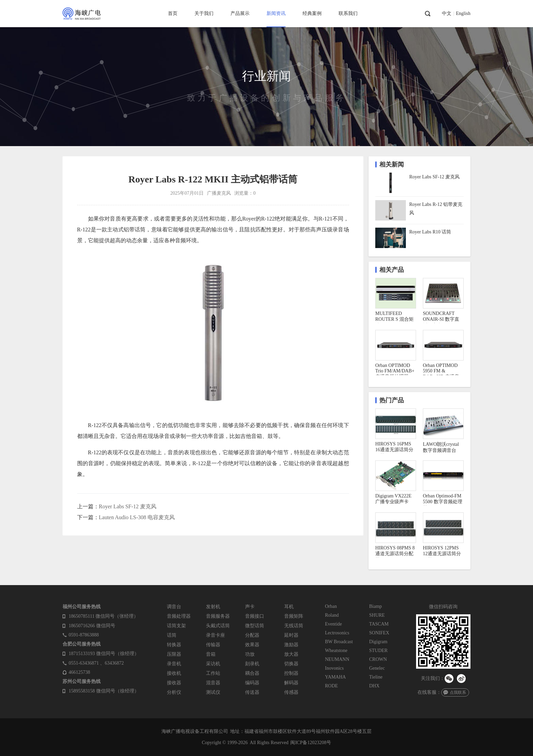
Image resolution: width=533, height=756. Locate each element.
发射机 (213, 607)
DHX (374, 686)
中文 (447, 14)
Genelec (377, 668)
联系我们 (348, 13)
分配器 (252, 635)
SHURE (377, 615)
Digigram (378, 642)
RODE (331, 686)
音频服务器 (218, 616)
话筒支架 (176, 626)
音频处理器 (179, 616)
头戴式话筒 (218, 626)
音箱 (211, 654)
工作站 (213, 673)
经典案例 (312, 13)
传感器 (291, 692)
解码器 (291, 683)
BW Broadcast (339, 642)
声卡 (250, 607)
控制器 (291, 673)
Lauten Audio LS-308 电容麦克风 (137, 517)
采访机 (213, 664)
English (463, 14)
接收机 (174, 673)
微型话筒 (255, 626)
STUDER (378, 650)
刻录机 (252, 664)
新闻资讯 (276, 13)
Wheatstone (336, 650)
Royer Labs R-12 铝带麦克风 (436, 209)
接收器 (174, 683)
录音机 (174, 664)
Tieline (376, 677)
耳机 (289, 607)
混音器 (213, 683)
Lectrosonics (337, 633)
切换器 (291, 664)
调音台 (174, 607)
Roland (332, 615)
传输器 (213, 645)
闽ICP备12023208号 (311, 743)
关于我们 (204, 13)
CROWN (378, 659)
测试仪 (213, 692)
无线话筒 (294, 626)
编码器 (252, 683)
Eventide (333, 624)
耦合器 (252, 673)
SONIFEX (379, 633)
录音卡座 (216, 635)
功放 (250, 654)
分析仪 (174, 692)
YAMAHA (335, 677)
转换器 (174, 645)
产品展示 (240, 13)
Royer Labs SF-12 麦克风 (128, 506)
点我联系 (458, 692)
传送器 (252, 692)
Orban (331, 606)
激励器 (291, 645)
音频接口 (255, 616)
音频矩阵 (294, 616)
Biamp (375, 606)
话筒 (172, 635)
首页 (173, 13)
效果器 (252, 645)
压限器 (174, 654)
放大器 (291, 654)
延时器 (291, 635)
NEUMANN (337, 659)
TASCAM (379, 624)
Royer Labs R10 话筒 (430, 232)
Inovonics (334, 668)
